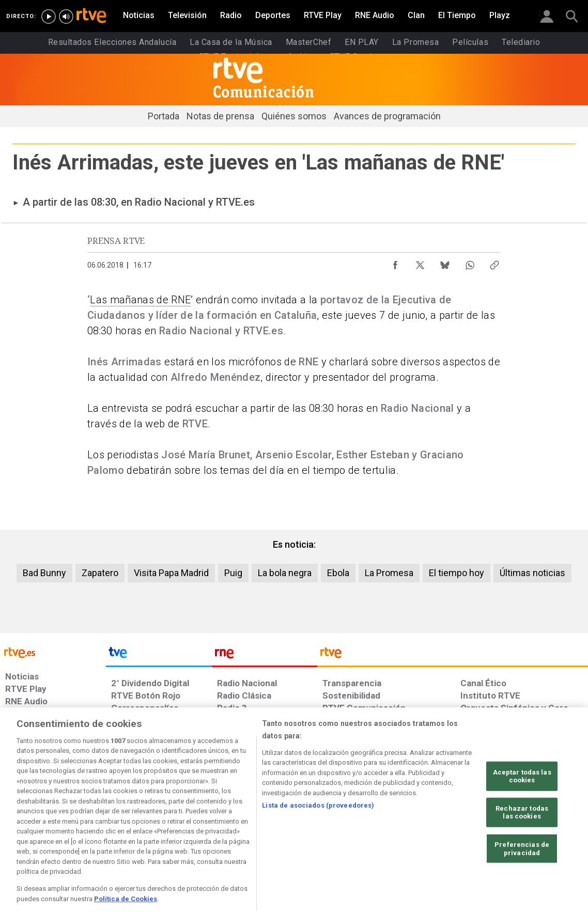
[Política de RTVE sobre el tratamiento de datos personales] (97, 832)
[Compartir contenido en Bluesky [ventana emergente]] (445, 262)
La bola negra (285, 573)
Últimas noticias (532, 573)
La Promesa (389, 573)
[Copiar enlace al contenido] (494, 262)
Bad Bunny (44, 573)
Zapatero (100, 573)
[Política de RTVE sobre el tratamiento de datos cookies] (186, 832)
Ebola (338, 573)
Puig (233, 573)
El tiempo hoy (457, 573)
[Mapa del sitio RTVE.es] (413, 832)
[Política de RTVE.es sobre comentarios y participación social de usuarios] (542, 832)
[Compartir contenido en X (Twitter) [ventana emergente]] (420, 262)
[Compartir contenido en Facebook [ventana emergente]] (395, 262)
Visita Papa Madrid (171, 573)
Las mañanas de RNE (140, 300)
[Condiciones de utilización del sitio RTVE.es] (21, 832)
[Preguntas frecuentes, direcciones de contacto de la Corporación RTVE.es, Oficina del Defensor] (465, 832)
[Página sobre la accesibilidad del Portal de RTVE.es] (354, 832)
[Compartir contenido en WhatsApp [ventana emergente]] (470, 262)
